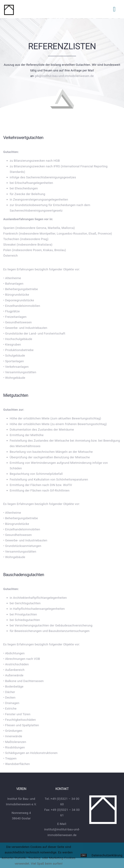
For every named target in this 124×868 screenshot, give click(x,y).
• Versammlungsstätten (20, 372)
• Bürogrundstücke (16, 295)
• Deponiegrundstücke (19, 300)
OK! (84, 855)
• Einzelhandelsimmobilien (22, 306)
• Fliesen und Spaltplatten (21, 725)
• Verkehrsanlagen (16, 367)
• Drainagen (11, 703)
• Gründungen (13, 731)
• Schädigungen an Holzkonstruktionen (30, 753)
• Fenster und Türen (17, 714)
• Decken (9, 697)
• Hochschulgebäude (18, 339)
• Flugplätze (11, 311)
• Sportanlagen (14, 361)
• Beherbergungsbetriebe (21, 289)
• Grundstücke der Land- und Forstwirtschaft (34, 333)
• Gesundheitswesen (18, 322)
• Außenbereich (14, 670)
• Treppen (10, 758)
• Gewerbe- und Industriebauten (25, 328)
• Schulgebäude (14, 356)
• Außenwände (13, 675)
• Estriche (10, 709)
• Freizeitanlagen (15, 317)
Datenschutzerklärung (107, 855)
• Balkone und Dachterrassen (23, 681)
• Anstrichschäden (16, 664)
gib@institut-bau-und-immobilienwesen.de (64, 74)
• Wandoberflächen (17, 764)
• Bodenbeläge (13, 686)
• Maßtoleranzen (15, 742)
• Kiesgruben (12, 344)
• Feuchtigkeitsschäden (20, 720)
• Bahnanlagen (13, 284)
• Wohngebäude (14, 378)
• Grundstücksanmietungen (22, 546)
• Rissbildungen (14, 747)
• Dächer (9, 692)
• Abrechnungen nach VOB (22, 659)
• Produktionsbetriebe (18, 350)
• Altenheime (12, 278)
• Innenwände (13, 736)
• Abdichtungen (14, 653)
